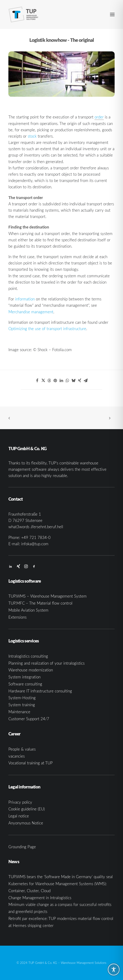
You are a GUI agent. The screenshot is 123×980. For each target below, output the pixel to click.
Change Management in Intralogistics (40, 898)
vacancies (17, 756)
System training (22, 705)
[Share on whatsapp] (68, 381)
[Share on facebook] (37, 381)
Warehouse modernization (31, 670)
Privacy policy (20, 802)
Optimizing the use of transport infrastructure (47, 329)
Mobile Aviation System (28, 610)
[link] (99, 117)
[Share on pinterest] (55, 381)
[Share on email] (86, 381)
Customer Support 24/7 (29, 719)
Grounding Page (22, 847)
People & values (22, 749)
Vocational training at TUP (31, 763)
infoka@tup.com (35, 544)
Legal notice (19, 816)
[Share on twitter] (43, 381)
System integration (24, 677)
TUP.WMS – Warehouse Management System (48, 596)
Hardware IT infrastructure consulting (40, 691)
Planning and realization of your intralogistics (46, 663)
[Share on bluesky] (74, 381)
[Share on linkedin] (61, 381)
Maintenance (19, 712)
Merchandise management (31, 312)
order (99, 117)
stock (32, 136)
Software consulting (25, 684)
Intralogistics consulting (28, 656)
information (25, 299)
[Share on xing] (80, 381)
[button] (112, 14)
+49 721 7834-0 (36, 537)
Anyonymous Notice (26, 823)
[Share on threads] (49, 381)
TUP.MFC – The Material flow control (40, 603)
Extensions (17, 617)
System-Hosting (22, 698)
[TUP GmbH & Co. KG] (24, 14)
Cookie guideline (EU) (27, 809)
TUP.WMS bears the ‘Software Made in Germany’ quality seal (61, 877)
